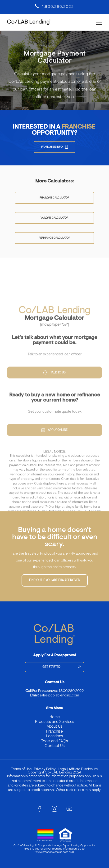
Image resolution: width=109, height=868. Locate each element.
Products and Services (55, 722)
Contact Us (55, 746)
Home (55, 717)
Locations (55, 736)
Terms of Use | (22, 769)
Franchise (54, 732)
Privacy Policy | (45, 769)
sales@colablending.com (59, 695)
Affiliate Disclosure (83, 769)
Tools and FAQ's (55, 741)
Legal (62, 769)
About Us (55, 727)
